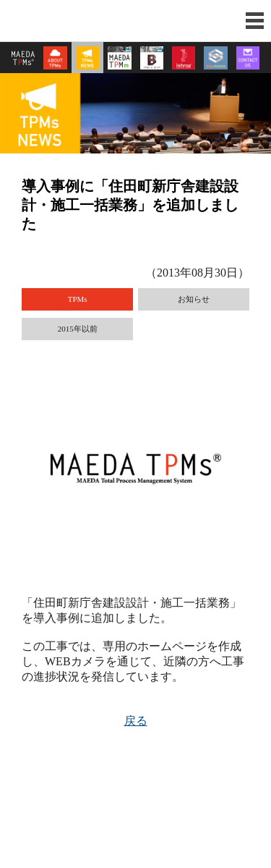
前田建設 (54, 21)
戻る (136, 721)
